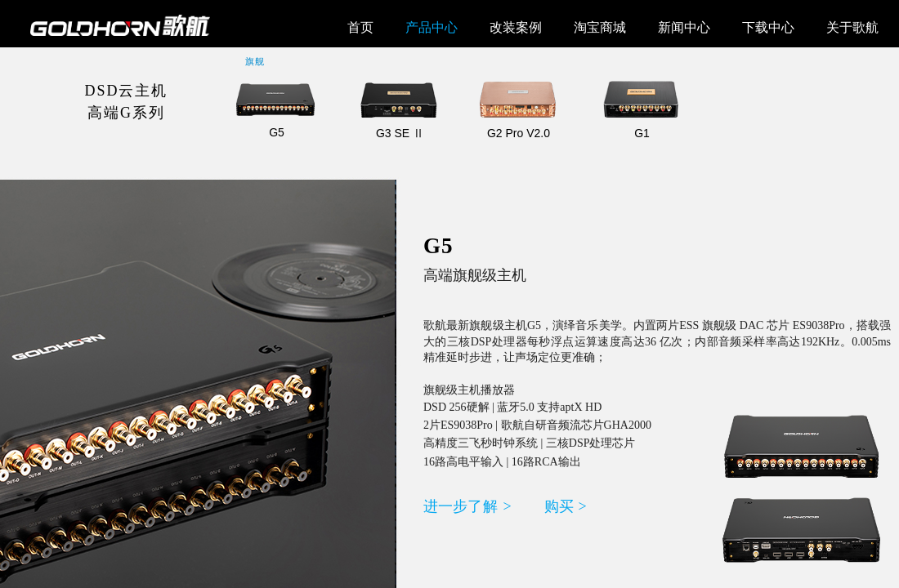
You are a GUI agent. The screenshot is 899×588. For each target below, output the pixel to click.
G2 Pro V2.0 (519, 133)
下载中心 (768, 27)
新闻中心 (684, 27)
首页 (360, 27)
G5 (277, 132)
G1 (642, 133)
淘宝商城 (600, 27)
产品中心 (432, 27)
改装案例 (516, 27)
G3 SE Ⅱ (400, 133)
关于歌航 (852, 27)
